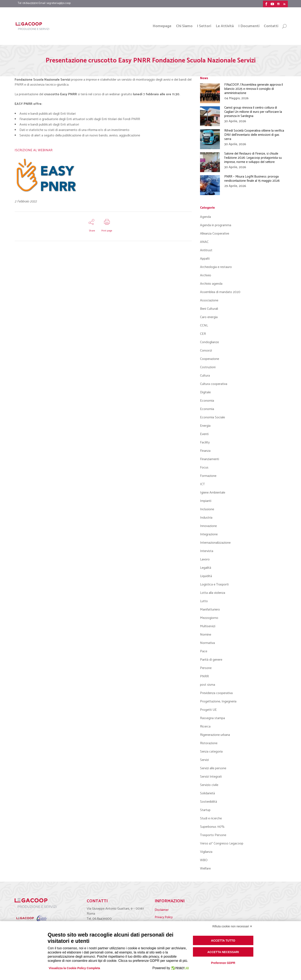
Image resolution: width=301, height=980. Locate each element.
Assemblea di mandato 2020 (220, 292)
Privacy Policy (164, 917)
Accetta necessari (223, 952)
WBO (204, 860)
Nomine (206, 635)
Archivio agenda (211, 284)
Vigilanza (206, 852)
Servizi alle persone (213, 768)
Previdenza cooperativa (216, 693)
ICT (202, 484)
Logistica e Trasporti (214, 585)
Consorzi (206, 351)
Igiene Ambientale (213, 493)
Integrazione (209, 534)
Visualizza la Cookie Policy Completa (74, 968)
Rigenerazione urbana (215, 735)
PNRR (204, 676)
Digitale (205, 392)
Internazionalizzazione (215, 543)
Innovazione (208, 526)
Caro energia (209, 317)
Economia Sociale (212, 417)
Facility (205, 442)
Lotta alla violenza (213, 593)
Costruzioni (208, 367)
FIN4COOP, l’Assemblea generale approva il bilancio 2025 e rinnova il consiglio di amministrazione (254, 89)
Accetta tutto (223, 941)
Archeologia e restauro (216, 267)
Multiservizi (208, 626)
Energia (205, 426)
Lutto (204, 601)
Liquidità (206, 576)
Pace (204, 651)
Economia (207, 401)
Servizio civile (209, 785)
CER (203, 334)
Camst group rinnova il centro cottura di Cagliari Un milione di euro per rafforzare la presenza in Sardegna (253, 112)
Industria (206, 518)
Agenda (205, 217)
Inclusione (207, 509)
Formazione (208, 476)
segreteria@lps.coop (59, 3)
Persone (206, 668)
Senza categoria (211, 752)
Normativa (207, 643)
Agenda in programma (216, 225)
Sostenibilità (209, 802)
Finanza (205, 451)
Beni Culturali (209, 309)
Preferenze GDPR (223, 963)
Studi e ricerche (211, 818)
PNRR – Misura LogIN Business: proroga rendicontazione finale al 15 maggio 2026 (252, 179)
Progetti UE (208, 710)
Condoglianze (209, 342)
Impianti (206, 501)
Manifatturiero (210, 610)
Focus (204, 468)
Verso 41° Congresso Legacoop (222, 844)
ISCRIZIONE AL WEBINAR (34, 150)
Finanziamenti (210, 459)
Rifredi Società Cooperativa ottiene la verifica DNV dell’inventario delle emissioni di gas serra (254, 135)
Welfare (205, 869)
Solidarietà (207, 793)
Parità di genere (211, 660)
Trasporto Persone (213, 835)
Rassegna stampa (212, 718)
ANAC (204, 242)
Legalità (206, 568)
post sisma (208, 685)
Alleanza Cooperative (215, 234)
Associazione (209, 300)
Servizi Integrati (211, 777)
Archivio (206, 275)
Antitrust (206, 250)
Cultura (205, 376)
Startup (205, 810)
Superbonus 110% (212, 827)
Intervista (207, 551)
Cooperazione (210, 359)
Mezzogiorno (209, 618)
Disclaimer (162, 910)
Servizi (204, 760)
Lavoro (205, 559)
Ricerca (205, 727)
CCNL (204, 326)
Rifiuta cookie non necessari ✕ (232, 926)
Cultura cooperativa (214, 384)
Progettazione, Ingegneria (218, 701)
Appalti (205, 259)
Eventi (204, 434)
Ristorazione (209, 743)
